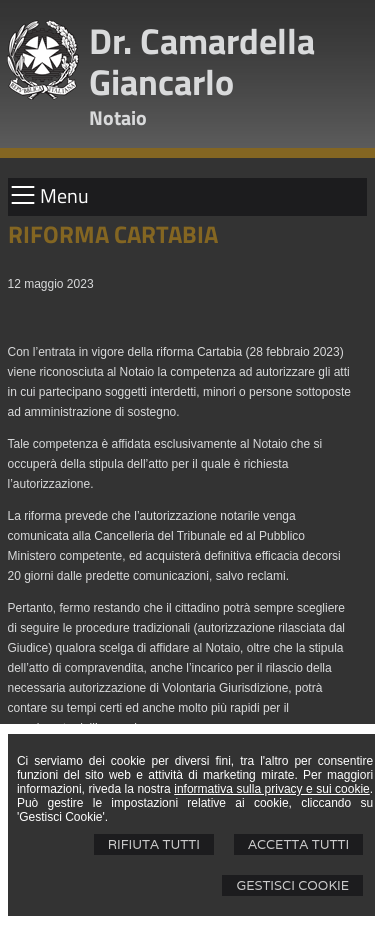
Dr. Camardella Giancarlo (202, 61)
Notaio (118, 117)
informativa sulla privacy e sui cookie (272, 789)
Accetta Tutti (298, 844)
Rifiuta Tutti (154, 844)
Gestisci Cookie (292, 885)
